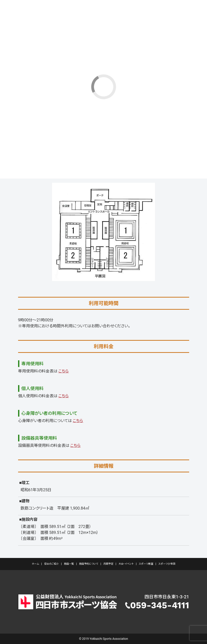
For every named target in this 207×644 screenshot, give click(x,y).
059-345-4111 (160, 605)
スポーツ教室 (146, 564)
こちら (63, 371)
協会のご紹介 (51, 564)
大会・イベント (126, 564)
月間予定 (108, 564)
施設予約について (89, 564)
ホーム (35, 564)
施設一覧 (69, 564)
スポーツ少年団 (167, 564)
